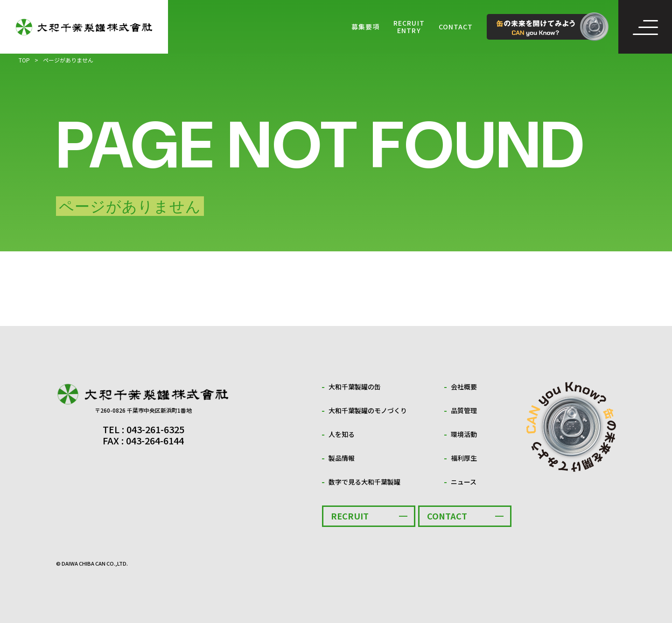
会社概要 (464, 387)
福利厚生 (464, 458)
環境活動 (464, 434)
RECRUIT (350, 516)
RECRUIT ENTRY (409, 27)
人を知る (342, 434)
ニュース (464, 482)
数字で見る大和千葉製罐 (364, 482)
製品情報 (342, 458)
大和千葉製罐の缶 (355, 387)
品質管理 (464, 410)
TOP (24, 60)
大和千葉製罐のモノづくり (368, 410)
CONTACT (456, 27)
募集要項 (365, 27)
